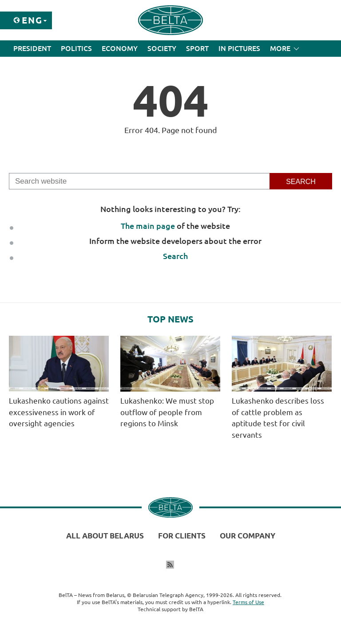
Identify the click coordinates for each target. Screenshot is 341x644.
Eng (32, 20)
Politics (76, 48)
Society (162, 48)
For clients (182, 536)
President (32, 48)
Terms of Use (248, 602)
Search (175, 256)
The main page (148, 226)
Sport (197, 48)
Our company (248, 536)
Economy (120, 48)
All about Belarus (105, 536)
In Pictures (239, 48)
